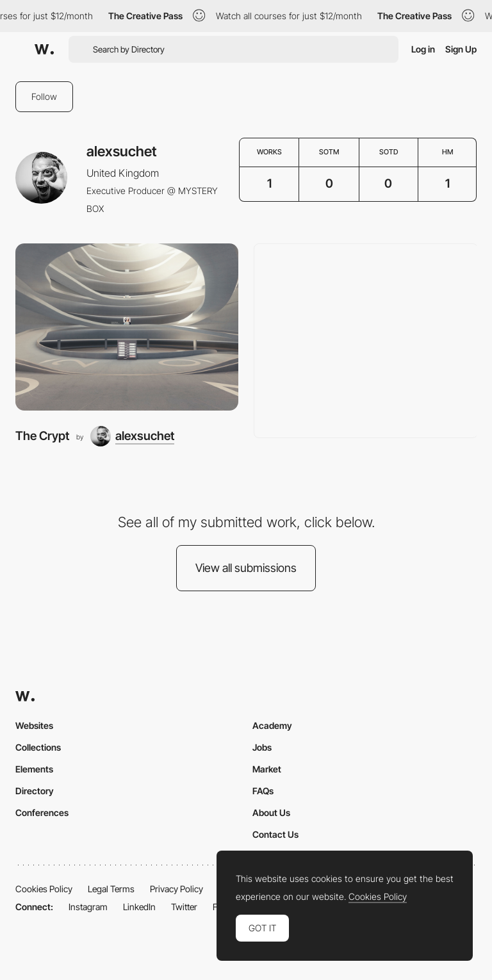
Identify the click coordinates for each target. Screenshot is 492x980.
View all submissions (246, 568)
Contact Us (275, 834)
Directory (35, 791)
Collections (38, 747)
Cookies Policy (44, 889)
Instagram (88, 907)
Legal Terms (111, 889)
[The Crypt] (127, 327)
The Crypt (42, 436)
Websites (34, 725)
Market (267, 769)
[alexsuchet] (132, 436)
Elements (34, 769)
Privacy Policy (176, 889)
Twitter (184, 907)
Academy (272, 725)
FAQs (263, 791)
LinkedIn (139, 907)
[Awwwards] (44, 49)
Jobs (262, 747)
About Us (271, 813)
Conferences (42, 813)
